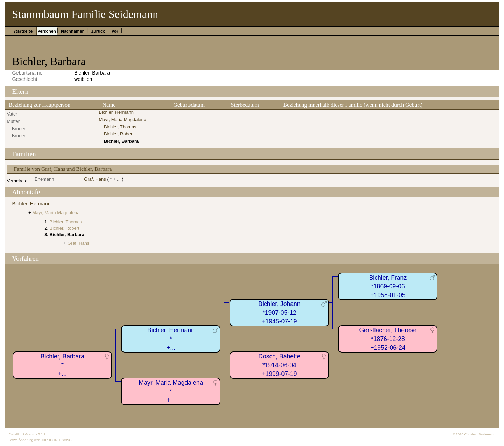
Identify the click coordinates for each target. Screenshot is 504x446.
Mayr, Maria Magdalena (123, 120)
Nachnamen (73, 31)
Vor (115, 31)
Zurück (98, 31)
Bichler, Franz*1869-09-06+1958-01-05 (388, 286)
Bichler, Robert (119, 134)
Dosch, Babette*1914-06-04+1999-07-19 (279, 365)
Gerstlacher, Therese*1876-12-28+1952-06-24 (388, 339)
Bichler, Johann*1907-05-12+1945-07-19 (279, 312)
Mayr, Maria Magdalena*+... (171, 391)
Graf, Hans (95, 179)
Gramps (31, 434)
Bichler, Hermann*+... (171, 339)
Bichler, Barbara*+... (62, 365)
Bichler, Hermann (116, 112)
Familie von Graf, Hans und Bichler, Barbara (63, 169)
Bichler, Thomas (120, 127)
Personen (47, 31)
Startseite (23, 31)
